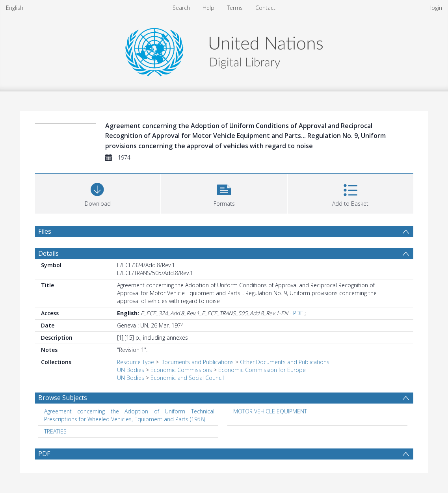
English (15, 8)
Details (48, 253)
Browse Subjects (63, 398)
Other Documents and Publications (285, 362)
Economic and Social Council (187, 378)
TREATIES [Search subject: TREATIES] (55, 431)
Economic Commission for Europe (262, 370)
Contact (265, 8)
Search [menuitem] (181, 8)
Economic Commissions (181, 370)
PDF (298, 313)
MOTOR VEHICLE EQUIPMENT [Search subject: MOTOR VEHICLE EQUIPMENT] (270, 411)
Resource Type (136, 362)
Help (208, 8)
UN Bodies (131, 370)
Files (45, 231)
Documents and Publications (197, 362)
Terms (235, 8)
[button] (224, 193)
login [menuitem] (436, 8)
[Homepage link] (224, 50)
